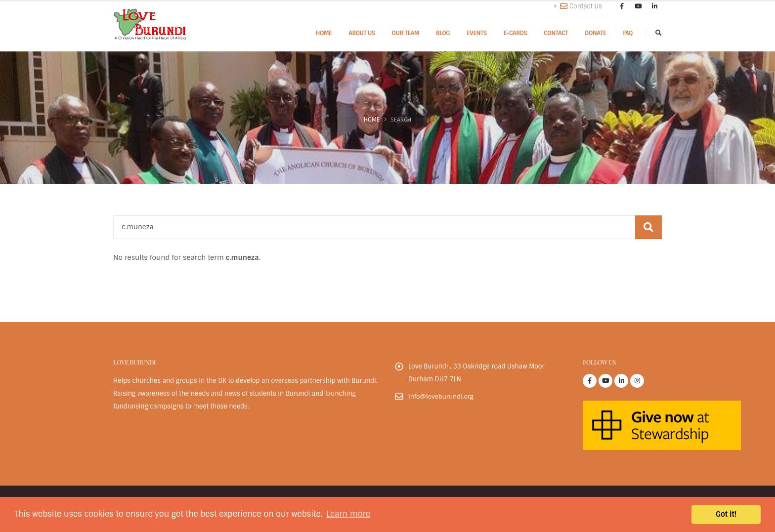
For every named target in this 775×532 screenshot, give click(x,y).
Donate (595, 33)
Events (477, 33)
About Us (362, 33)
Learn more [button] (348, 514)
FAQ (628, 33)
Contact (556, 33)
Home (324, 33)
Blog (443, 33)
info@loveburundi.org (441, 396)
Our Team (406, 33)
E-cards (516, 33)
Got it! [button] (726, 514)
